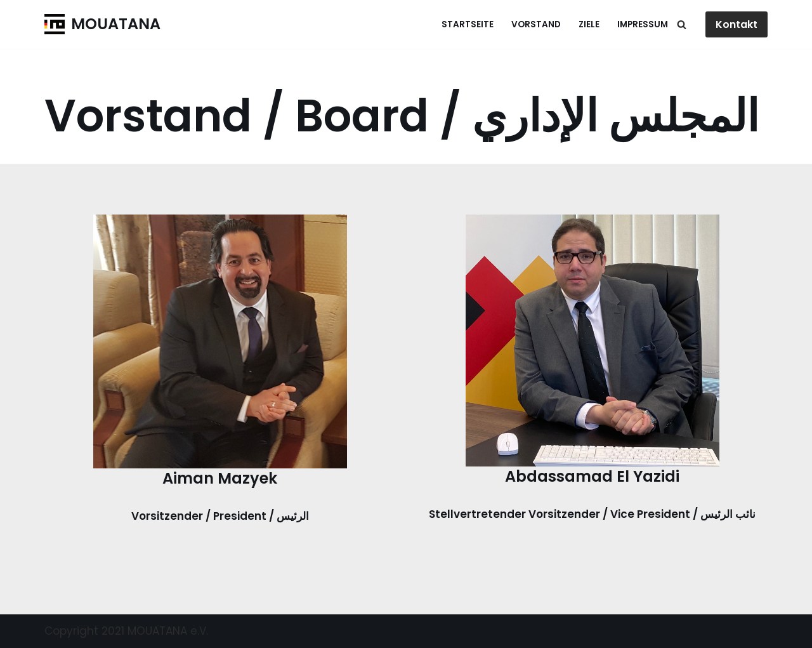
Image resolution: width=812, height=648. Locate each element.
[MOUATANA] (102, 24)
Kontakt (737, 24)
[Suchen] (682, 24)
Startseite (468, 24)
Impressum (643, 24)
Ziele (589, 24)
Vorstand (536, 24)
